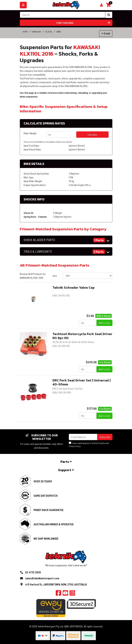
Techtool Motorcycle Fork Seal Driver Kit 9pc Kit (82, 336)
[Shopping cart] (101, 5)
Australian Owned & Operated (54, 524)
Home (25, 32)
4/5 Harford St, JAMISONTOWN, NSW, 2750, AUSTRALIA (56, 584)
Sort (55, 276)
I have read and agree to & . (89, 444)
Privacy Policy (75, 446)
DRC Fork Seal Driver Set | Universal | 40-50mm (82, 382)
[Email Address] (83, 437)
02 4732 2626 (33, 572)
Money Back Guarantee (49, 510)
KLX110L (49, 32)
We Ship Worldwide (46, 538)
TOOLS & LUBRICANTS (38, 251)
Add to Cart (104, 323)
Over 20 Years (43, 481)
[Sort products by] (87, 276)
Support (66, 470)
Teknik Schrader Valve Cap (74, 287)
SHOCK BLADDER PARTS (39, 240)
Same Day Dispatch (46, 496)
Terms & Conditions (100, 443)
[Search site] (109, 15)
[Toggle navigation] (23, 5)
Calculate (92, 135)
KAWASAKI (36, 32)
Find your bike (83, 23)
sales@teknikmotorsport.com (42, 578)
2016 (59, 32)
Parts (66, 462)
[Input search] (63, 15)
